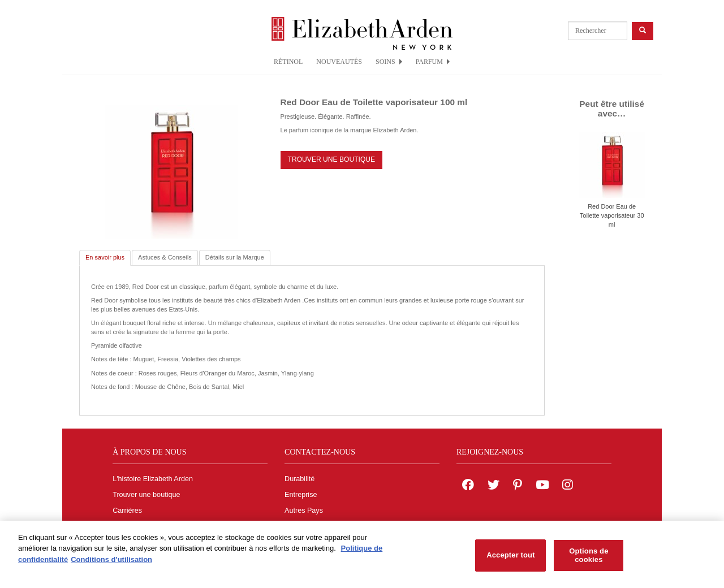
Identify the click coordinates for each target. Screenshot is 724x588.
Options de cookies (589, 559)
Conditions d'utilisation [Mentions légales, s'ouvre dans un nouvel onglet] (111, 563)
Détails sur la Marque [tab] (235, 257)
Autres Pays (304, 511)
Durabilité (299, 479)
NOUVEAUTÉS (339, 62)
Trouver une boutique (146, 495)
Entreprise (301, 495)
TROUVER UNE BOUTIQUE (332, 159)
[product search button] (643, 31)
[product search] (598, 31)
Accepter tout (510, 559)
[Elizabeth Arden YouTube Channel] (542, 486)
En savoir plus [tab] (105, 257)
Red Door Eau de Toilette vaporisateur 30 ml (612, 215)
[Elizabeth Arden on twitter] (494, 486)
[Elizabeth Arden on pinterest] (518, 486)
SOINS (389, 62)
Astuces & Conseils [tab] (165, 257)
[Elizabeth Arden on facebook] (468, 486)
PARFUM (433, 62)
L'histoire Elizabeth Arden (153, 479)
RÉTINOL (288, 62)
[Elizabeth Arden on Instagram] (567, 486)
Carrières (127, 511)
